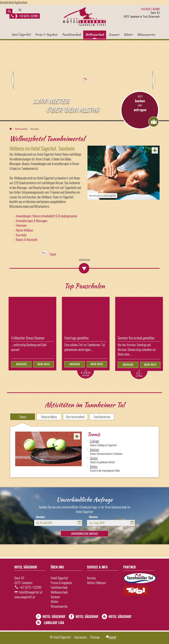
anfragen (140, 110)
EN (20, 10)
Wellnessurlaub (95, 34)
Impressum (81, 637)
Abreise (93, 517)
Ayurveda (21, 235)
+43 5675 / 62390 (25, 16)
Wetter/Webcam (96, 583)
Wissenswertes (146, 34)
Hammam (21, 225)
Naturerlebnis (49, 417)
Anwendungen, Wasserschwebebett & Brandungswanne (46, 216)
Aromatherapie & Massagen (32, 221)
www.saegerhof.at (25, 597)
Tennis (23, 417)
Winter (128, 34)
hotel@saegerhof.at (31, 592)
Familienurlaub (71, 34)
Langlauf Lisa (54, 623)
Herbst (94, 458)
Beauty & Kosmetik (27, 239)
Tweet (53, 254)
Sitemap (95, 637)
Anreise (40, 517)
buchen (140, 101)
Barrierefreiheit (75, 417)
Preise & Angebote (46, 34)
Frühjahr (95, 441)
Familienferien (102, 417)
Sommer (114, 34)
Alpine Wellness (25, 230)
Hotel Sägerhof (21, 34)
